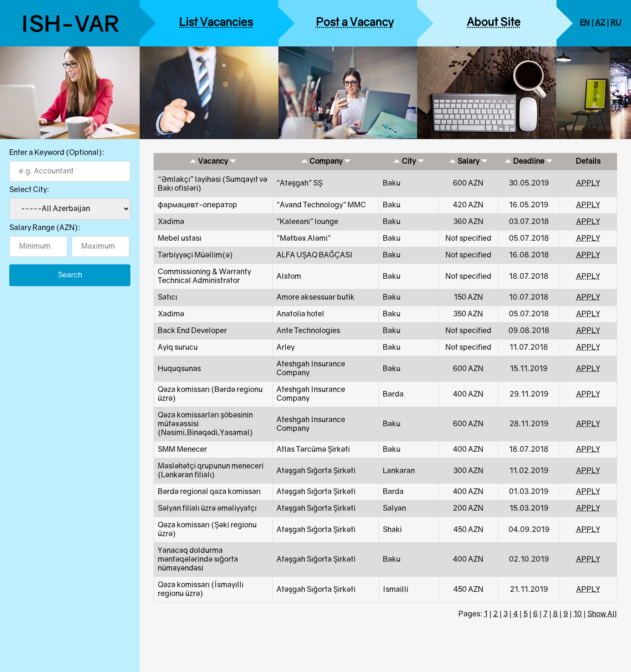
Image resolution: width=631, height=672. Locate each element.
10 (578, 614)
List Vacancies (216, 23)
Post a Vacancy (355, 23)
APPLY (588, 183)
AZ (600, 23)
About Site (494, 23)
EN (585, 23)
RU (616, 23)
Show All (602, 614)
